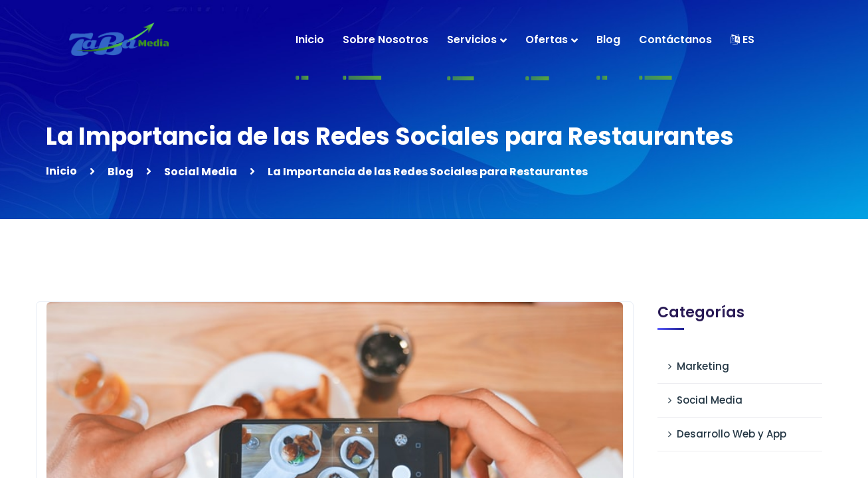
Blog (121, 172)
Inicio (61, 171)
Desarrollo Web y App (732, 434)
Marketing (703, 366)
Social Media (201, 172)
